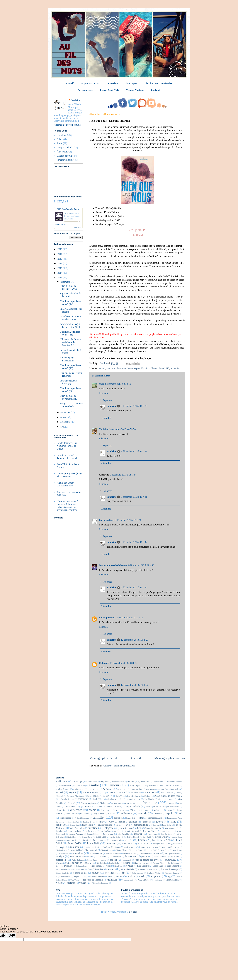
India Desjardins (77, 828)
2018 (60, 254)
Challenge (104, 803)
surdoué (132, 876)
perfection (61, 860)
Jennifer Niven (150, 831)
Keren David (87, 837)
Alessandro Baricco (174, 782)
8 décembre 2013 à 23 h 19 (118, 384)
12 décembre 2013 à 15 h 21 (135, 640)
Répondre (104, 393)
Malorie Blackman (112, 847)
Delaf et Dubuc (173, 807)
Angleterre (108, 789)
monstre (157, 853)
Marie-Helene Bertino (150, 847)
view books (78, 227)
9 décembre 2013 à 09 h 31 (128, 520)
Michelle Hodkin (130, 853)
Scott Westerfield (96, 869)
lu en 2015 (75, 843)
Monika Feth (145, 853)
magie (62, 847)
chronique (121, 368)
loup (154, 840)
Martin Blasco (122, 850)
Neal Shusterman (77, 856)
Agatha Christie (144, 782)
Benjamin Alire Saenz (75, 796)
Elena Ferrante (71, 814)
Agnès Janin (159, 782)
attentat (112, 792)
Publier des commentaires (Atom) (119, 766)
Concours (87, 806)
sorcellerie (110, 873)
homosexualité (141, 825)
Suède (110, 876)
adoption (104, 782)
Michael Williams (113, 853)
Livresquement (107, 618)
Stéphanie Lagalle (172, 873)
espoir (137, 368)
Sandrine (112, 406)
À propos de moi (91, 84)
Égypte (169, 810)
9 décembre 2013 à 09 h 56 (141, 565)
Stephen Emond (98, 876)
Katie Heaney (73, 837)
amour (102, 368)
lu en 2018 (127, 844)
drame (130, 368)
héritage (119, 825)
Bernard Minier (93, 796)
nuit (90, 856)
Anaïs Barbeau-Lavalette (169, 786)
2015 (60, 268)
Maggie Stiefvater (175, 844)
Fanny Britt (131, 818)
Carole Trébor (98, 799)
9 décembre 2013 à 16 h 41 (134, 497)
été (181, 813)
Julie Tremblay (124, 834)
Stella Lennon (137, 873)
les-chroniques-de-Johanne (113, 565)
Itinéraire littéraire (66, 160)
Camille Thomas (68, 799)
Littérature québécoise (159, 84)
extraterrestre (65, 818)
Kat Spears (152, 834)
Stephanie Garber (154, 873)
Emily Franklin (98, 814)
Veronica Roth (172, 880)
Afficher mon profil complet (67, 125)
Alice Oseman (65, 786)
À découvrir (63, 152)
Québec (59, 863)
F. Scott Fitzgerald (82, 818)
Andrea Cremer (63, 789)
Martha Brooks (107, 850)
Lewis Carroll (115, 840)
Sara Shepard (173, 866)
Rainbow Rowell (142, 863)
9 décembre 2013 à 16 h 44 (134, 587)
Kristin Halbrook (150, 368)
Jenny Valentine (167, 831)
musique (60, 856)
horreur (156, 825)
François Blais (74, 822)
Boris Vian (120, 796)
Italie (139, 828)
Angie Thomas (93, 789)
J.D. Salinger (170, 828)
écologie (146, 810)
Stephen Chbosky (81, 876)
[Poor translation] (11, 936)
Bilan (59, 139)
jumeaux (138, 834)
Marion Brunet (62, 850)
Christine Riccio (132, 803)
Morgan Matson (172, 853)
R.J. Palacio (101, 863)
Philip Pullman (78, 860)
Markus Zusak (91, 850)
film (141, 818)
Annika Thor (163, 789)
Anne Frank (150, 789)
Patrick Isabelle (160, 857)
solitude (96, 873)
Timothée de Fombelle (93, 880)
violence (71, 883)
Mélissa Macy (64, 853)
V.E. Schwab (144, 880)
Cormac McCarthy (113, 807)
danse (148, 807)
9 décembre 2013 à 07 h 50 (122, 429)
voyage (83, 883)
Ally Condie (80, 786)
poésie (103, 860)
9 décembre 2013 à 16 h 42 (134, 542)
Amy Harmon (150, 786)
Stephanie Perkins (63, 876)
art (103, 792)
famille (98, 817)
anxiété (59, 792)
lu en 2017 (111, 844)
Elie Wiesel (85, 814)
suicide (119, 876)
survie (142, 876)
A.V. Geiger (77, 782)
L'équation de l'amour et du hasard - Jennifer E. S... (70, 342)
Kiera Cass (101, 837)
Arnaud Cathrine (90, 792)
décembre (65, 282)
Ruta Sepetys (143, 866)
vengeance (158, 880)
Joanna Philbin (93, 834)
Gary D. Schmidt (117, 822)
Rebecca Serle (82, 866)
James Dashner (74, 831)
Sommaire (113, 84)
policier (113, 860)
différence (76, 810)
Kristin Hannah (133, 837)
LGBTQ (128, 840)
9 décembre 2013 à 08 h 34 (123, 475)
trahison (112, 880)
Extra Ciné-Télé (110, 90)
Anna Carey (123, 789)
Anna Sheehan (137, 789)
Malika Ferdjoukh (93, 847)
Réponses (107, 400)
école (133, 810)
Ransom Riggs (159, 863)
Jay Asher (117, 831)
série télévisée (127, 869)
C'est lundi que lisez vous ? (169, 796)
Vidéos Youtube (135, 90)
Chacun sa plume (65, 156)
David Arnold (159, 807)
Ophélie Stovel (115, 857)
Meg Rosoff (177, 850)
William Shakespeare (100, 883)
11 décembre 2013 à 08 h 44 (124, 663)
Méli (101, 384)
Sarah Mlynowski (77, 869)
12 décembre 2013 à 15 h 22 (135, 685)
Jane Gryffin (105, 831)
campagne (83, 799)
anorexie (175, 789)
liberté (142, 840)
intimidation (126, 828)
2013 (60, 278)
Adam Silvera (92, 782)
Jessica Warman (76, 834)
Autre (59, 143)
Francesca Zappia (156, 818)
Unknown (104, 663)
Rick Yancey (96, 866)
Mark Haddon (76, 850)
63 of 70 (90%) (60, 224)
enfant (111, 813)
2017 (60, 259)
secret (111, 869)
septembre (66, 422)
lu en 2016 (93, 843)
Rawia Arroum (173, 863)
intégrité (109, 828)
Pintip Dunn (92, 860)
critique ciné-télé (65, 148)
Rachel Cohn (114, 863)
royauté (129, 866)
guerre (159, 822)
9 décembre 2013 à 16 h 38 (134, 406)
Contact (156, 90)
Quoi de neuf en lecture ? (79, 863)
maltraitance (130, 847)
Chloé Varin (117, 803)
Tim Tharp (75, 880)
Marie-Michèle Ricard (171, 847)
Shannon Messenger (170, 869)
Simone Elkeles (80, 873)
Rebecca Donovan (64, 866)
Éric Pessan (158, 814)
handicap (60, 825)
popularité (127, 860)
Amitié (94, 785)
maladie (75, 847)
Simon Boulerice (63, 873)
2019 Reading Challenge (68, 209)
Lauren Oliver (161, 837)
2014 (60, 273)
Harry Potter (88, 825)
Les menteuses (99, 840)
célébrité (71, 803)
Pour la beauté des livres (147, 860)
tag (169, 876)
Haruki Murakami (105, 825)
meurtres (78, 853)
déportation (61, 810)
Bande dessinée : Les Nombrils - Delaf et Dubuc (67, 446)
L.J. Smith (147, 837)
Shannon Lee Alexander (147, 869)
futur (101, 822)
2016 (60, 263)
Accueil (70, 84)
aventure (111, 368)
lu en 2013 (164, 368)
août (63, 427)
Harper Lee (75, 825)
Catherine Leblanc (166, 799)
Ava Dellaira (136, 793)
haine (173, 822)
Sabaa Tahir (158, 866)
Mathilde (104, 429)
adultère (131, 782)
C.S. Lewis (148, 796)
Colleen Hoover (72, 807)
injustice (93, 828)
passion (145, 856)
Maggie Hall (159, 844)
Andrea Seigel (79, 789)
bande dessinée (167, 793)
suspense (156, 876)
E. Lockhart (121, 810)
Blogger (133, 912)
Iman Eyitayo (167, 825)
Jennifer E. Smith (132, 831)
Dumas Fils (108, 810)
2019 (60, 249)
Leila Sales (85, 840)
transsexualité (129, 880)
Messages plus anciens (170, 758)
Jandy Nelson (91, 831)
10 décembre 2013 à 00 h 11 (129, 618)
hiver (128, 825)
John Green (108, 834)
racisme (126, 863)
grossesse (147, 822)
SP (123, 873)
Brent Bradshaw (134, 796)
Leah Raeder (72, 840)
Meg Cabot (165, 850)
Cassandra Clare (133, 799)
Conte (100, 807)
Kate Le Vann (166, 834)
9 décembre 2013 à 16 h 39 (134, 451)
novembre (66, 412)
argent (73, 792)
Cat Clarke (149, 799)
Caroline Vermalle (115, 799)
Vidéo (59, 883)
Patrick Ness (174, 857)
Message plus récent (103, 758)
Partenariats (86, 90)
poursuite (175, 368)
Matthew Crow (136, 850)
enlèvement (127, 813)
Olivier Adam (101, 857)
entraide (142, 813)
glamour (133, 822)
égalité (157, 810)
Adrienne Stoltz (118, 782)
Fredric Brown (89, 822)
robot (108, 866)
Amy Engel (135, 786)
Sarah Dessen (61, 869)
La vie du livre (106, 520)
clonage (171, 803)
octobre (64, 417)
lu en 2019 (143, 844)
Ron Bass (118, 866)
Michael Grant (96, 853)
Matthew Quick (151, 850)
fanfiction (118, 818)
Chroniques (131, 84)
